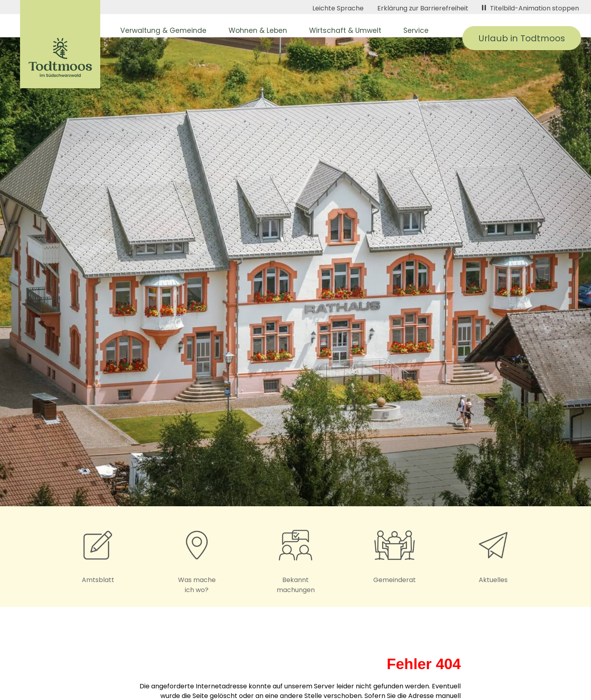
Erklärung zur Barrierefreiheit (423, 8)
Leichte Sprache (338, 8)
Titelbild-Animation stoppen (530, 8)
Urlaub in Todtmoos (522, 38)
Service (416, 30)
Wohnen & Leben (258, 30)
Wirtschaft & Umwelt (345, 30)
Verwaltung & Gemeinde (163, 30)
